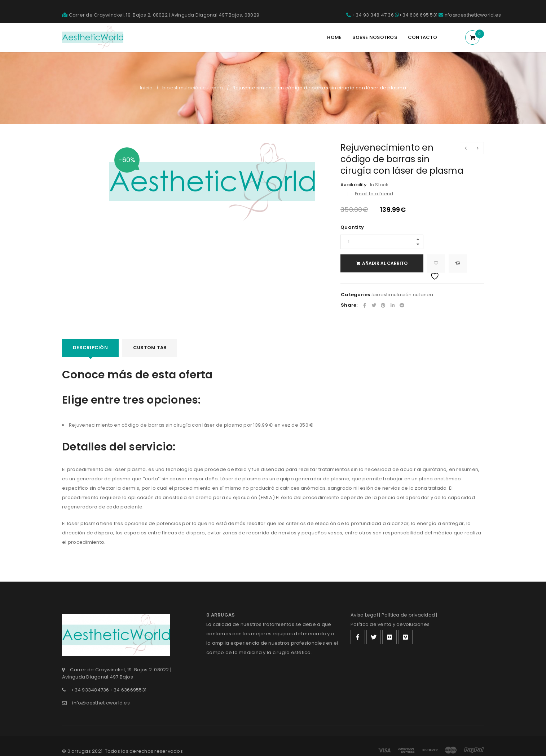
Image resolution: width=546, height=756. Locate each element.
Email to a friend (374, 194)
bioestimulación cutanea (193, 88)
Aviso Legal (364, 615)
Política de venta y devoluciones (390, 624)
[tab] (90, 348)
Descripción (90, 348)
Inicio (146, 88)
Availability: (354, 185)
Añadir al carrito (385, 263)
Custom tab (150, 348)
